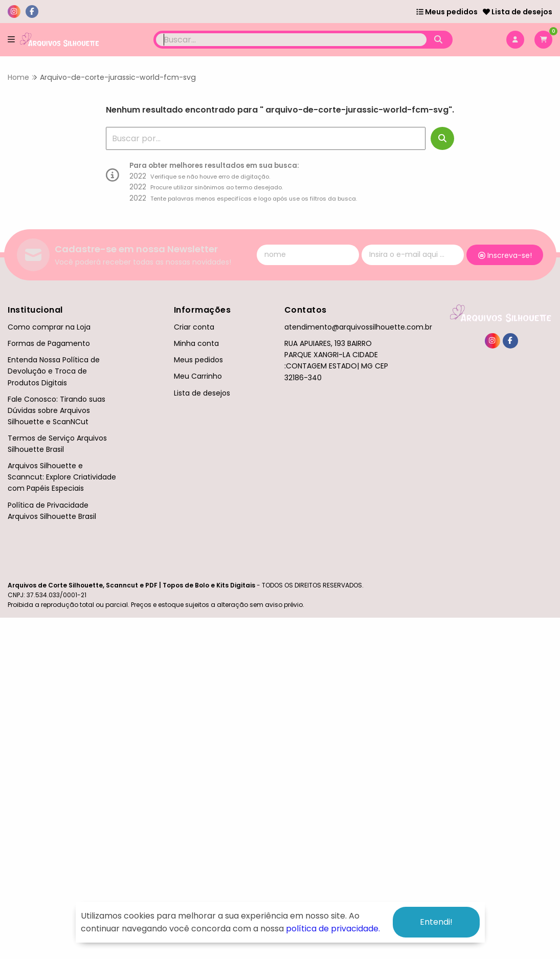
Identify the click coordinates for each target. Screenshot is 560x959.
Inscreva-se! (505, 255)
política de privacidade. (333, 929)
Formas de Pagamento (49, 343)
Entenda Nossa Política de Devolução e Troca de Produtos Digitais (54, 371)
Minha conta (196, 343)
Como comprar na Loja (49, 327)
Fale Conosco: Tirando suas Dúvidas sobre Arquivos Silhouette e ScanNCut (57, 410)
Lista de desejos (518, 12)
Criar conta (194, 327)
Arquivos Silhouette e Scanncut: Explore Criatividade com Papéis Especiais (62, 477)
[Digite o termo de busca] (292, 40)
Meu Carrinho (198, 376)
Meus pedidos (447, 12)
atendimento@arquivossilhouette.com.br (358, 327)
